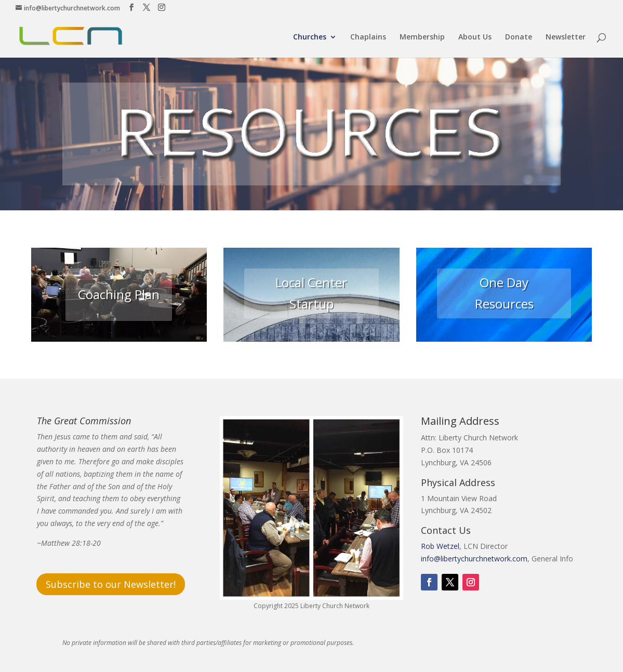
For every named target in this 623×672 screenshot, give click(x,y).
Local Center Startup (311, 293)
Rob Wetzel (440, 546)
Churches (310, 37)
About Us (475, 37)
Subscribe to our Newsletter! (111, 584)
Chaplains (368, 37)
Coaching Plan (119, 294)
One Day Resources (504, 293)
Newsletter (566, 37)
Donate (519, 37)
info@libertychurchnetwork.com (474, 559)
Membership (422, 37)
